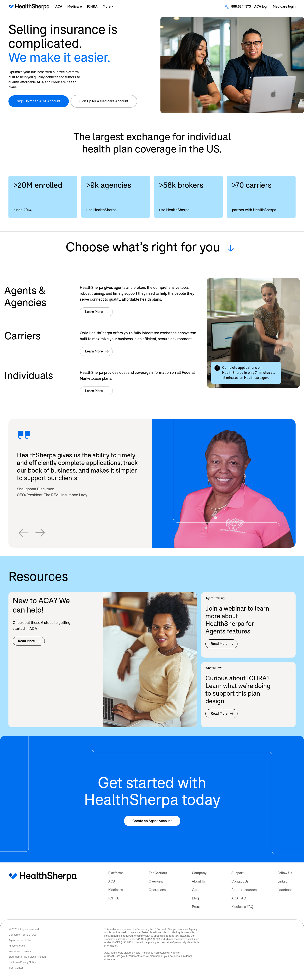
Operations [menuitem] (157, 890)
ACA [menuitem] (112, 881)
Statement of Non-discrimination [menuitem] (27, 957)
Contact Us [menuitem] (240, 881)
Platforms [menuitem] (116, 873)
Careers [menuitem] (198, 890)
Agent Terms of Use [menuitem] (20, 940)
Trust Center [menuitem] (16, 968)
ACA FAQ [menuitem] (239, 898)
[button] (23, 533)
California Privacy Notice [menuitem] (23, 962)
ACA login (262, 6)
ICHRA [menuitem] (114, 898)
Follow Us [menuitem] (285, 873)
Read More (30, 641)
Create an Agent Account (152, 821)
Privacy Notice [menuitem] (17, 946)
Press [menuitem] (196, 907)
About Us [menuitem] (199, 881)
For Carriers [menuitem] (158, 873)
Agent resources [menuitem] (244, 890)
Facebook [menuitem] (285, 890)
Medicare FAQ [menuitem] (242, 907)
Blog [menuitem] (195, 898)
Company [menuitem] (199, 873)
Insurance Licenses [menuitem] (20, 951)
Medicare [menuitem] (116, 890)
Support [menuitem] (237, 873)
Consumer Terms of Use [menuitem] (23, 935)
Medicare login (284, 6)
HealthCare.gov (116, 956)
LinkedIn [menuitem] (284, 881)
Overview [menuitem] (156, 881)
